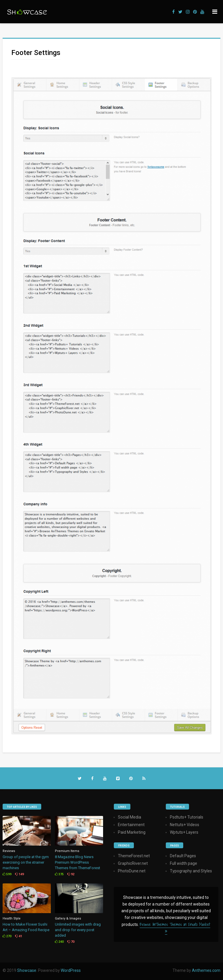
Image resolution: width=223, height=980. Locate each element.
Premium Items (67, 851)
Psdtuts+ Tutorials (187, 817)
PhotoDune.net (132, 871)
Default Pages (183, 856)
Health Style (12, 918)
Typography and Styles (191, 871)
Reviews (9, 851)
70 (71, 942)
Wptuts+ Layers (184, 832)
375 (59, 874)
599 (7, 874)
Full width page (184, 863)
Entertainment (131, 825)
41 (19, 936)
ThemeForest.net (134, 856)
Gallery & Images (68, 918)
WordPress (71, 970)
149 (19, 874)
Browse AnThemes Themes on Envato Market (175, 927)
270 (7, 936)
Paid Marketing (132, 832)
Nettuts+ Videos (185, 825)
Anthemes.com (206, 970)
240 (59, 942)
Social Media (130, 817)
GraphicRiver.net (133, 863)
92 (71, 874)
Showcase (27, 970)
